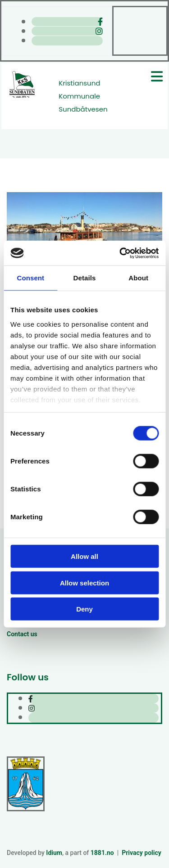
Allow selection (84, 582)
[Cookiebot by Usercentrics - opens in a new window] (120, 253)
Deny (84, 609)
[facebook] (100, 22)
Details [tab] (85, 278)
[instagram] (99, 31)
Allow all (84, 556)
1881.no (102, 853)
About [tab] (138, 278)
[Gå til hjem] (22, 97)
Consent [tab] (30, 278)
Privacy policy (142, 853)
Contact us (22, 634)
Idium (54, 853)
